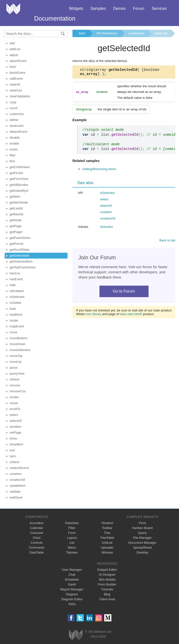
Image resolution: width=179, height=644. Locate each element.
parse (14, 368)
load (13, 309)
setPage (15, 432)
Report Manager (72, 589)
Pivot (142, 523)
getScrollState (20, 250)
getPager (16, 232)
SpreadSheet (142, 548)
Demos (119, 8)
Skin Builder (107, 579)
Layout (72, 538)
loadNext (16, 315)
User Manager (72, 570)
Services (159, 8)
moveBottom (19, 338)
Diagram (72, 594)
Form (72, 533)
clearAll (15, 84)
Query (142, 533)
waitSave (16, 497)
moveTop (16, 356)
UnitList (107, 543)
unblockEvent (19, 468)
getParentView (20, 238)
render (14, 397)
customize (17, 114)
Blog (107, 594)
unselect (15, 474)
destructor (17, 126)
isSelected (17, 297)
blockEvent (17, 73)
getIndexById (19, 191)
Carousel (37, 533)
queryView (17, 373)
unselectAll (17, 480)
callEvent (16, 79)
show (13, 438)
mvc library (94, 315)
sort (12, 450)
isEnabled (17, 291)
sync (13, 456)
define (14, 120)
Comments (37, 548)
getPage (15, 226)
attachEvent (18, 61)
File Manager (142, 538)
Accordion (37, 523)
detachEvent (18, 132)
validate (15, 491)
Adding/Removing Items (99, 170)
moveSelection (20, 350)
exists (14, 149)
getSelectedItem (21, 261)
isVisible (15, 303)
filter (13, 155)
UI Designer (107, 575)
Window (107, 552)
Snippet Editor (107, 570)
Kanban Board (142, 528)
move (14, 332)
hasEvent (16, 279)
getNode (16, 220)
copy (13, 102)
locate (14, 320)
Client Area (107, 599)
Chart (37, 538)
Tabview (72, 552)
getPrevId (16, 244)
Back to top (167, 242)
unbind (14, 462)
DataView (72, 523)
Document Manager (142, 543)
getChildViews (20, 167)
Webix (76, 635)
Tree (107, 533)
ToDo (72, 604)
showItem (16, 444)
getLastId (16, 208)
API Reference (107, 33)
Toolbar (107, 528)
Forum (138, 8)
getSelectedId (19, 256)
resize (14, 403)
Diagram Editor (72, 599)
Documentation (55, 18)
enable (14, 143)
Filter (72, 528)
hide (13, 285)
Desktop (142, 552)
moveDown (18, 344)
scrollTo (15, 409)
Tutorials (107, 589)
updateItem (18, 486)
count (14, 108)
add (12, 43)
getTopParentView (22, 267)
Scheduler (72, 579)
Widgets (76, 8)
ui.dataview (136, 33)
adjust (14, 55)
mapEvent (17, 326)
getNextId (16, 214)
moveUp (15, 362)
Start (82, 33)
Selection (106, 228)
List (72, 543)
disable (15, 138)
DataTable (37, 552)
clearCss (16, 90)
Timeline (107, 523)
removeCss (18, 391)
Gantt (72, 584)
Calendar (37, 528)
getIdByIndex (19, 185)
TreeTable (107, 538)
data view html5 (131, 315)
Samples (98, 8)
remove (15, 385)
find (12, 161)
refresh (14, 379)
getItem (15, 197)
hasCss (15, 273)
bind (13, 67)
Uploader (107, 548)
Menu (72, 548)
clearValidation (20, 96)
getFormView (19, 179)
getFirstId (16, 173)
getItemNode (19, 202)
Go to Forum (124, 293)
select (14, 415)
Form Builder (107, 584)
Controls (37, 543)
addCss (15, 49)
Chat (72, 575)
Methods (161, 33)
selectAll (15, 421)
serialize (15, 427)
